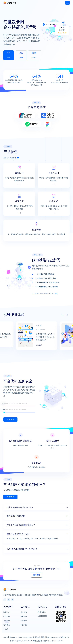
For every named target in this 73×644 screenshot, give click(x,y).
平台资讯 (7, 621)
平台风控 (24, 625)
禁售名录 (24, 621)
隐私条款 (24, 616)
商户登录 (8, 55)
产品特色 (14, 167)
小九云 (6, 629)
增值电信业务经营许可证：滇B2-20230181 (48, 641)
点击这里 (62, 293)
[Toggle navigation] (67, 3)
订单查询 (7, 625)
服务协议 (24, 612)
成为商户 (21, 55)
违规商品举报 (34, 55)
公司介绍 (7, 616)
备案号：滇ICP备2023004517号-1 (22, 641)
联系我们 (46, 575)
